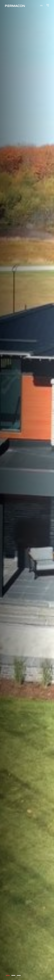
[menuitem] (41, 6)
